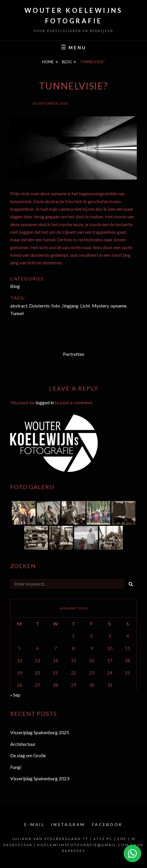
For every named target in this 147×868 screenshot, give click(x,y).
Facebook (107, 824)
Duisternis (39, 306)
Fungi (16, 767)
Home (48, 62)
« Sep (15, 695)
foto (56, 306)
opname (119, 306)
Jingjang (70, 306)
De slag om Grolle (28, 755)
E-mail (34, 824)
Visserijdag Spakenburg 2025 (40, 732)
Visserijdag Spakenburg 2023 (40, 778)
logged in (45, 402)
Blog (67, 62)
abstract (19, 306)
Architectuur (23, 744)
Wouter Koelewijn (96, 103)
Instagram (68, 824)
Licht (85, 306)
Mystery (100, 306)
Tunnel (17, 313)
